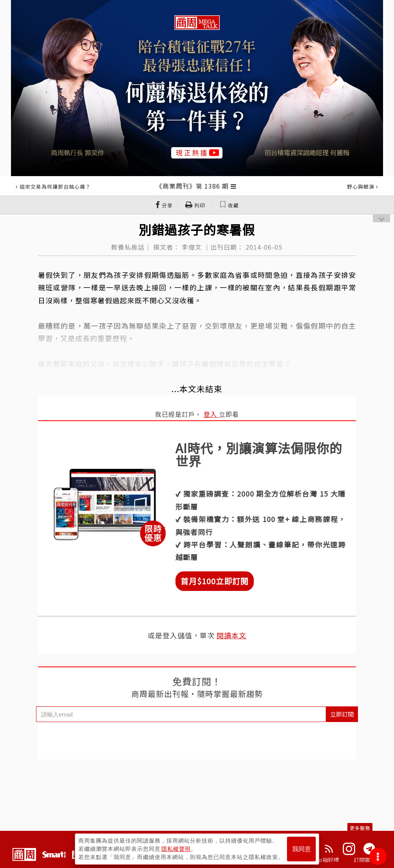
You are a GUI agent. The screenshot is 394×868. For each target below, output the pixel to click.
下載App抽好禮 (320, 860)
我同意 (302, 849)
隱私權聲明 (176, 849)
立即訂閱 (342, 714)
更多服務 (360, 828)
